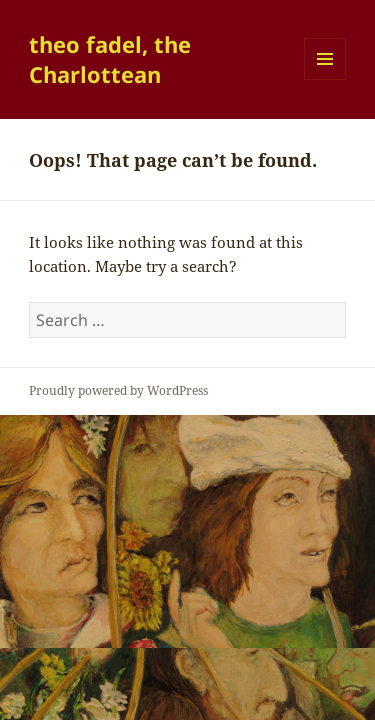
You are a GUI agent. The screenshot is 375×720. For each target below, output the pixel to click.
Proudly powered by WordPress (118, 390)
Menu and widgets (325, 79)
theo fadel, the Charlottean (110, 59)
